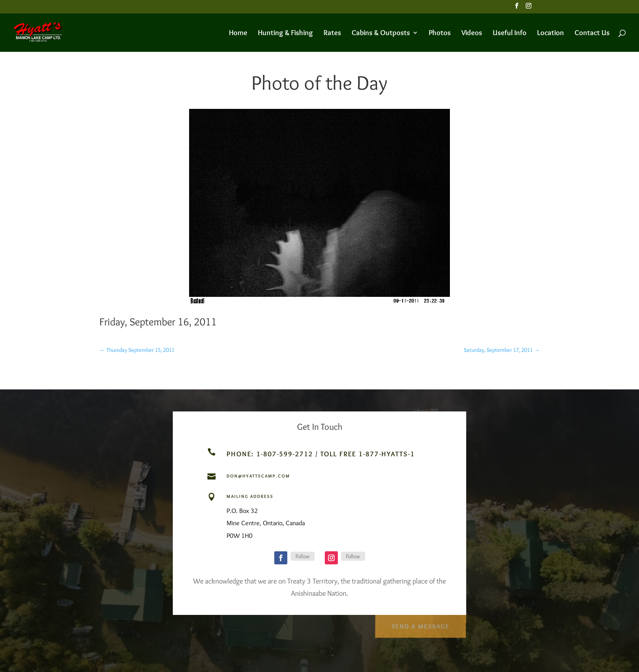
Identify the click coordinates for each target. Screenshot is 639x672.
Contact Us (592, 33)
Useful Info (510, 33)
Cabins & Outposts (381, 33)
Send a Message (420, 624)
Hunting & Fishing (285, 33)
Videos (472, 33)
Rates (332, 33)
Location (551, 33)
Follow (303, 556)
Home (238, 33)
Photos (440, 33)
